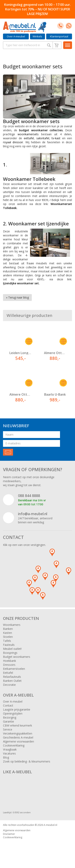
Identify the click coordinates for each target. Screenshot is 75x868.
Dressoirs (9, 665)
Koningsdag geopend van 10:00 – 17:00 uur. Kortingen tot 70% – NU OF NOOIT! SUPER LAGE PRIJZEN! (37, 9)
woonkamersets (28, 134)
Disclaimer (9, 834)
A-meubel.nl (50, 825)
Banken (8, 629)
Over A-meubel (16, 36)
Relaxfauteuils (12, 677)
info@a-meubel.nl (33, 514)
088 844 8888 (29, 496)
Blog (6, 757)
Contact (8, 705)
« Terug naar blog (17, 297)
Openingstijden (13, 713)
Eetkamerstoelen (14, 669)
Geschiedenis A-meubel (18, 737)
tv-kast (56, 138)
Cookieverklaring (14, 745)
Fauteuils (9, 645)
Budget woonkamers (17, 657)
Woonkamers (12, 625)
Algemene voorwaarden (18, 741)
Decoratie (9, 685)
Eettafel (8, 673)
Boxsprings (10, 653)
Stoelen (8, 637)
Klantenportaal (59, 36)
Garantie (8, 721)
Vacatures (9, 753)
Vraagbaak (10, 749)
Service (8, 729)
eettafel (29, 138)
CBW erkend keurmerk (17, 725)
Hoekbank (9, 661)
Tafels (7, 641)
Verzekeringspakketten (18, 733)
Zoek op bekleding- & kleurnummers (27, 761)
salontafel (43, 138)
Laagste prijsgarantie (17, 709)
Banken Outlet (12, 681)
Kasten (7, 633)
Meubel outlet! (12, 649)
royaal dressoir (13, 142)
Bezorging (10, 717)
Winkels (37, 36)
